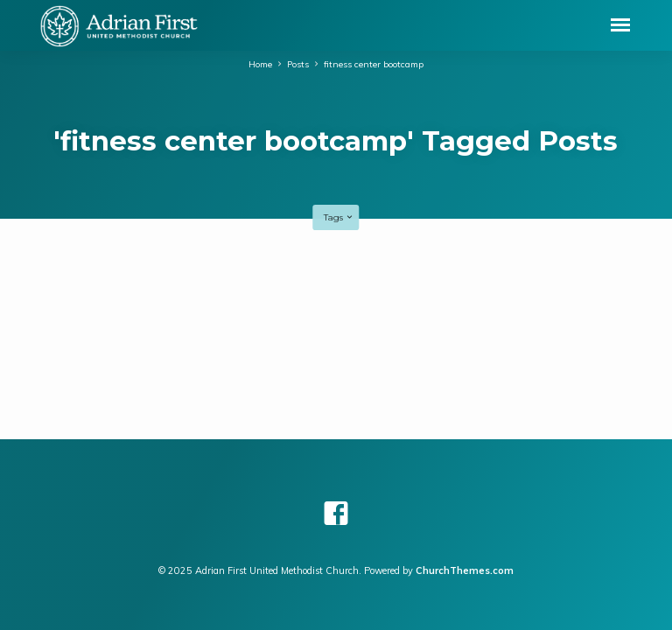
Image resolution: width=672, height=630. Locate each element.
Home (260, 64)
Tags (339, 217)
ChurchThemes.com (465, 570)
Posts (298, 64)
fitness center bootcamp (374, 64)
